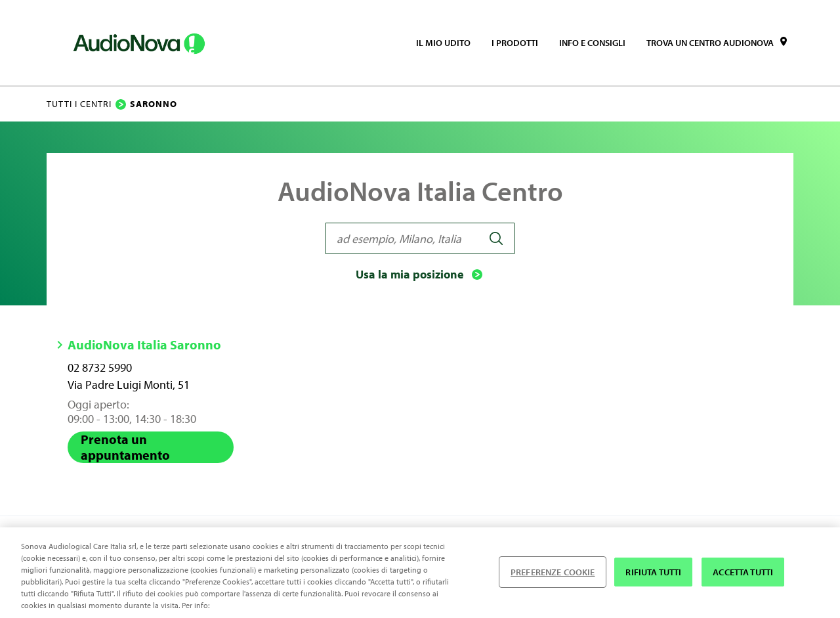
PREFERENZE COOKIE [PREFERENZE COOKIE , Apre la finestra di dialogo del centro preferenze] (553, 572)
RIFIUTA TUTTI (653, 572)
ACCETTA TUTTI (743, 572)
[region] (420, 573)
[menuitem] (443, 43)
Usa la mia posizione (420, 275)
